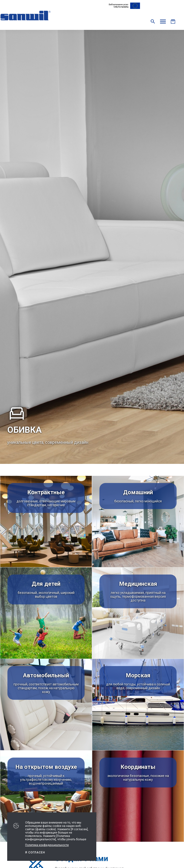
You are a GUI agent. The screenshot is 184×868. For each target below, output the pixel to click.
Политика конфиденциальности (47, 845)
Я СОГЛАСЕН (35, 852)
